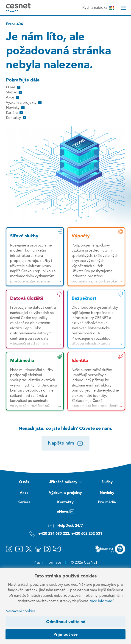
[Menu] (124, 8)
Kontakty (65, 502)
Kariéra (24, 502)
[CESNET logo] (18, 7)
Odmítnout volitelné (66, 622)
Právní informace (47, 563)
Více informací (102, 601)
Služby (107, 482)
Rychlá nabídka (98, 8)
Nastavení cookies (21, 611)
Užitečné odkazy (65, 483)
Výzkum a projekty (65, 493)
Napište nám (65, 443)
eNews (65, 512)
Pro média (107, 502)
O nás (24, 482)
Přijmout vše (65, 635)
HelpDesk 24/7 (65, 526)
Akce (24, 493)
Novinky (107, 493)
